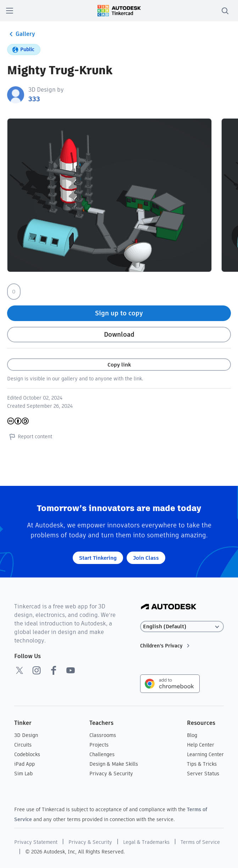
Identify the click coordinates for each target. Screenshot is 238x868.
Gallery (21, 34)
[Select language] (182, 627)
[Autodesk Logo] (169, 607)
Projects (99, 745)
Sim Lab (23, 774)
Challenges (102, 754)
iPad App (24, 764)
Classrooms (103, 735)
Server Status (203, 774)
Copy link (119, 365)
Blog (192, 735)
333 (34, 99)
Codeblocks (27, 754)
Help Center (201, 745)
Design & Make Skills (114, 764)
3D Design (26, 735)
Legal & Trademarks (146, 842)
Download (119, 334)
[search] (225, 11)
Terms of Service (200, 842)
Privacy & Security (111, 774)
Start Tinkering (98, 558)
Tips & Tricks (202, 764)
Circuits (23, 745)
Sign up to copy (119, 313)
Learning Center (205, 754)
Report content (30, 436)
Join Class (146, 558)
